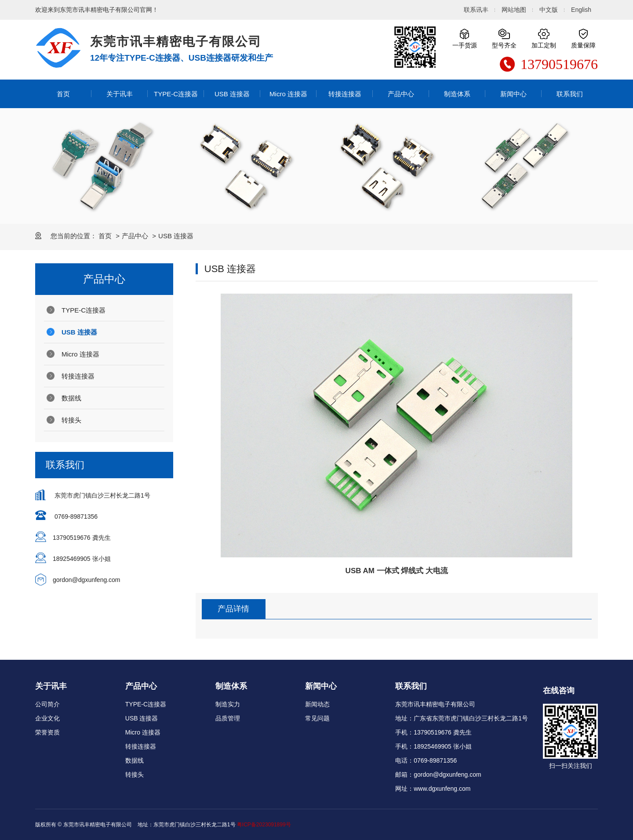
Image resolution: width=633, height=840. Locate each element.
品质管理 (228, 718)
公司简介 (47, 704)
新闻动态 (317, 704)
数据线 (71, 398)
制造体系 (457, 94)
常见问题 (317, 718)
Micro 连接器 (288, 94)
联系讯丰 (476, 10)
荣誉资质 (47, 732)
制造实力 (228, 704)
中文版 (549, 10)
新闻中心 (513, 94)
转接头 (71, 420)
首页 (63, 94)
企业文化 (47, 718)
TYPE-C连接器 (176, 94)
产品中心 (401, 94)
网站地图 (514, 10)
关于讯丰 (120, 94)
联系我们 (570, 94)
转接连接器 (345, 94)
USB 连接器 (232, 94)
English (581, 10)
